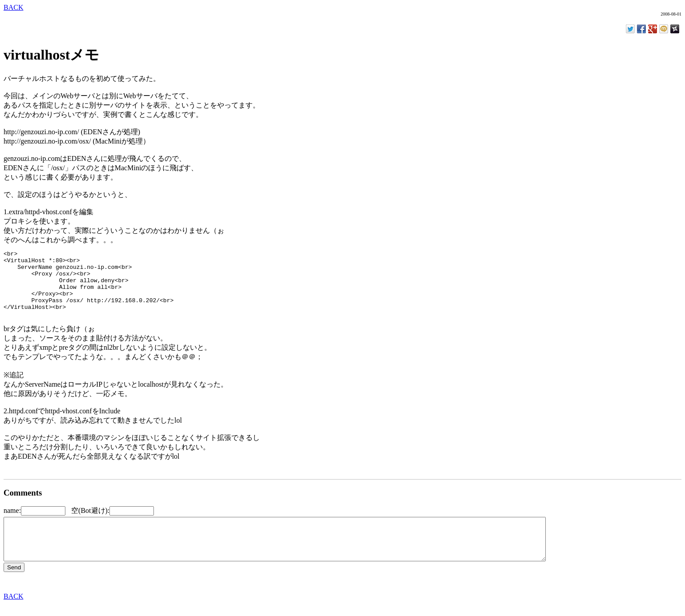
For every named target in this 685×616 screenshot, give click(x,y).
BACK (13, 7)
